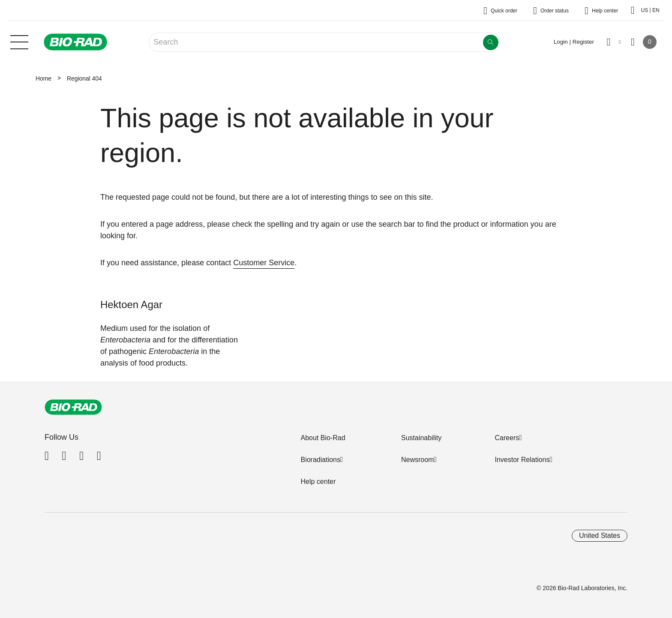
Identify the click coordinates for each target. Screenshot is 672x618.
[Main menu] (19, 41)
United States (600, 535)
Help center (318, 481)
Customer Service (264, 263)
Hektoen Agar (131, 304)
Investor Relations (522, 460)
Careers (507, 438)
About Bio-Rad (323, 438)
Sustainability (421, 438)
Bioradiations (320, 460)
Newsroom (417, 460)
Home (43, 78)
